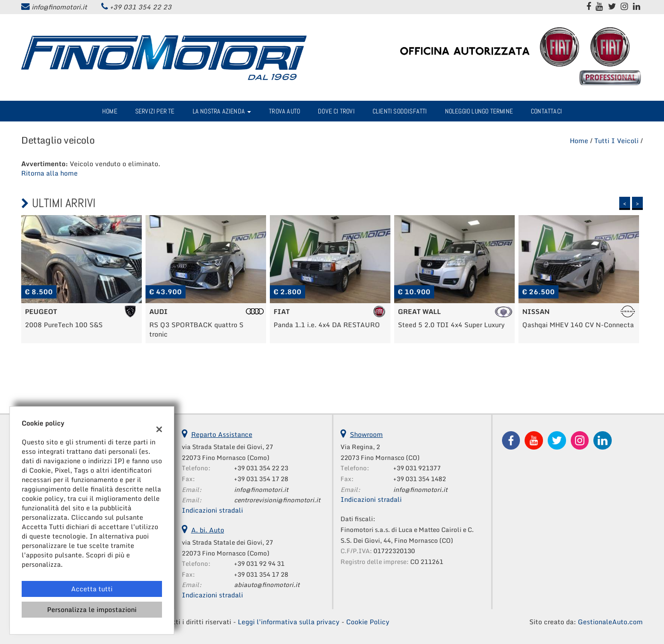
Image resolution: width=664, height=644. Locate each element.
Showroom (366, 434)
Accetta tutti (92, 589)
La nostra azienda (222, 111)
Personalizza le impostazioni (92, 609)
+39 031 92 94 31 (259, 563)
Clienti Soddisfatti (400, 111)
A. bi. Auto (208, 530)
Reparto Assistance (222, 434)
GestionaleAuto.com (610, 622)
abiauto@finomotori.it (267, 585)
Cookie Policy (368, 622)
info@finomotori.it (59, 7)
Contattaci (546, 111)
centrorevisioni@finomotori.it (277, 500)
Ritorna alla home (49, 173)
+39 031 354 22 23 (141, 7)
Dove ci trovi (336, 111)
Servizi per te (155, 111)
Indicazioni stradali (212, 510)
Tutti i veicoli (616, 141)
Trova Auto (284, 111)
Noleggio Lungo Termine (479, 111)
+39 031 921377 (417, 468)
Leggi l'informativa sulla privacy (289, 622)
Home (110, 111)
